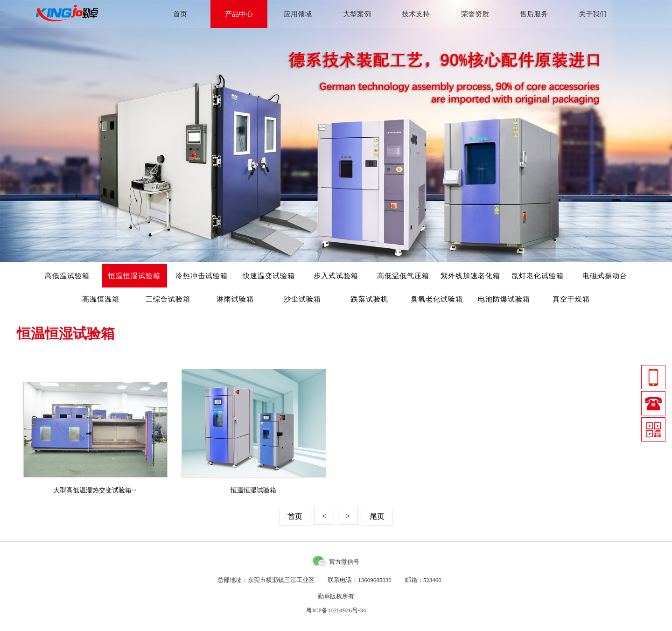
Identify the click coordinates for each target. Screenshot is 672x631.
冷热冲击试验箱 (202, 276)
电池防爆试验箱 (504, 299)
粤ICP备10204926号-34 (336, 610)
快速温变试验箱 (269, 276)
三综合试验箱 (168, 299)
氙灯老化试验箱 (538, 276)
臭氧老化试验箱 (437, 299)
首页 (180, 14)
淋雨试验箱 (235, 299)
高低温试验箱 (67, 276)
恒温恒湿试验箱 (134, 276)
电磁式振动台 (605, 276)
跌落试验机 (370, 299)
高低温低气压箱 (403, 276)
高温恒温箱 (101, 299)
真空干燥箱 (571, 299)
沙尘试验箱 (302, 299)
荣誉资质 (475, 14)
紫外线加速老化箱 (470, 276)
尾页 (377, 516)
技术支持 (416, 14)
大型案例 (357, 14)
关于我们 (593, 14)
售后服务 (534, 14)
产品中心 (239, 14)
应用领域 (298, 14)
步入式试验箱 (336, 276)
